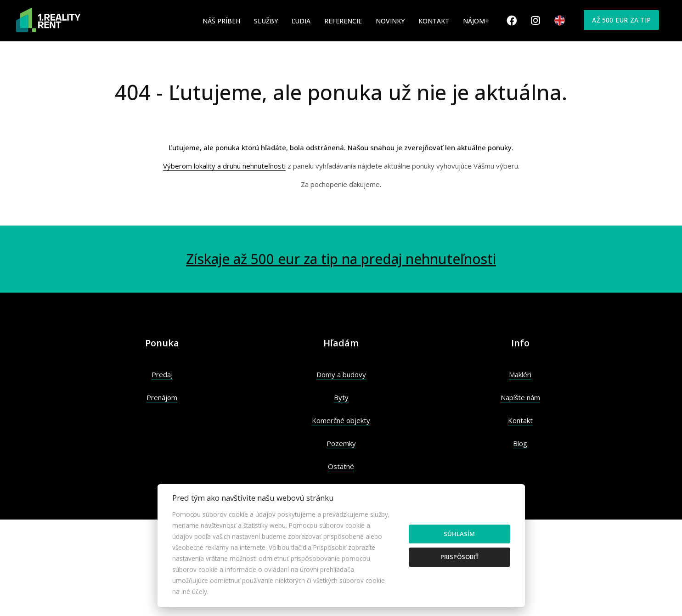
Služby (266, 21)
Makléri (520, 374)
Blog (520, 443)
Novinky (390, 21)
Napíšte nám (520, 397)
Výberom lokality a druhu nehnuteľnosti (224, 166)
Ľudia (301, 21)
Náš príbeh (221, 21)
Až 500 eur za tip (621, 20)
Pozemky (341, 443)
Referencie (343, 21)
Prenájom (162, 397)
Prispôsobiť (459, 557)
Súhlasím (459, 534)
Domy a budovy (341, 374)
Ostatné (341, 466)
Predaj (162, 374)
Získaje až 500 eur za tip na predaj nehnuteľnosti (341, 259)
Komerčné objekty (341, 420)
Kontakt (434, 21)
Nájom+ (476, 21)
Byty (341, 397)
